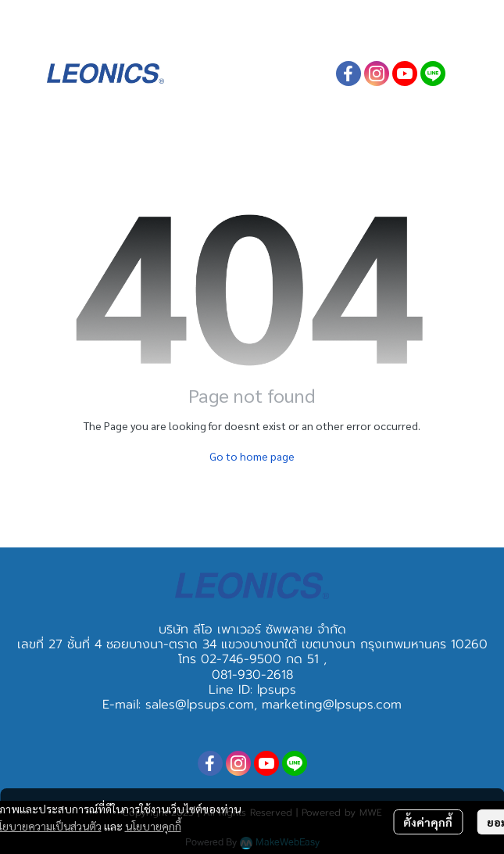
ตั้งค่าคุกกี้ (428, 822)
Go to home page (252, 456)
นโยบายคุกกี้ (153, 826)
